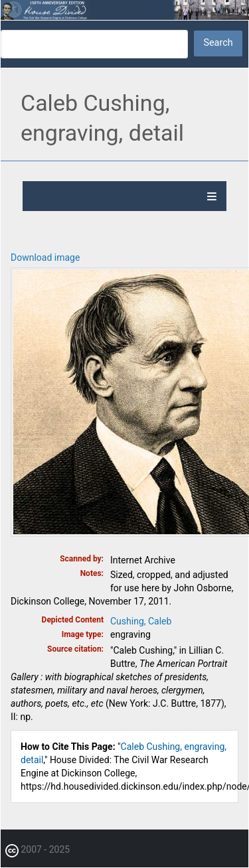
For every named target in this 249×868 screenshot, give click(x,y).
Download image (45, 257)
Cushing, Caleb (141, 621)
